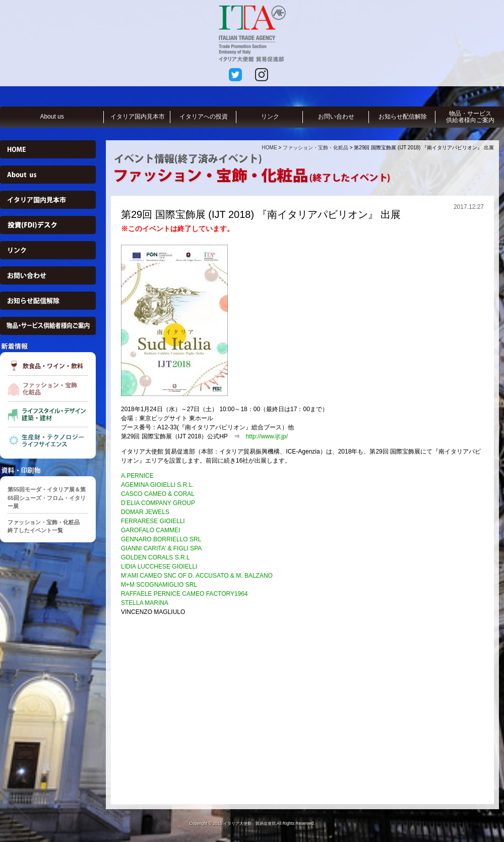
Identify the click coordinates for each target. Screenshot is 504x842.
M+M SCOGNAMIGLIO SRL (159, 585)
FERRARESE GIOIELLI (153, 521)
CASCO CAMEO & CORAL (158, 494)
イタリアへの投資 (204, 117)
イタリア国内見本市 (138, 117)
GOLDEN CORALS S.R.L (155, 557)
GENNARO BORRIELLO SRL (161, 539)
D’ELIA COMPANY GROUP (158, 503)
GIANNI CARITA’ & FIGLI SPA (161, 548)
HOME (270, 148)
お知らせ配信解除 (403, 117)
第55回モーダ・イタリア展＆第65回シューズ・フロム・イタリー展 (47, 498)
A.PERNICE (137, 476)
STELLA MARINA (145, 603)
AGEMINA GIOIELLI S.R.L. (157, 485)
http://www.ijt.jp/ (264, 436)
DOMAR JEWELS (145, 512)
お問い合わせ (336, 117)
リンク (270, 117)
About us (52, 117)
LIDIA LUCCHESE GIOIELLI (159, 567)
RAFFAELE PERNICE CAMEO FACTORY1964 (184, 594)
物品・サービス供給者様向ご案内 (470, 117)
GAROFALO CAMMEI (150, 530)
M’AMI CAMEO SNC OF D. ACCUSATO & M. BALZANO (197, 576)
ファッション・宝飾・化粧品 (316, 148)
